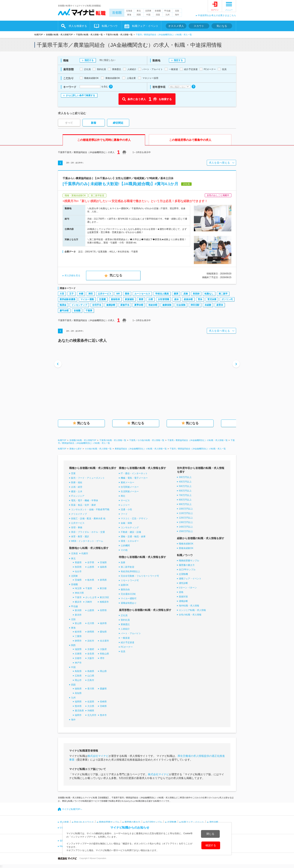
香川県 (91, 689)
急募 (123, 562)
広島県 (78, 676)
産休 (176, 299)
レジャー (125, 505)
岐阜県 (78, 632)
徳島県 (78, 689)
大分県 (91, 706)
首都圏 (117, 13)
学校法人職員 (162, 294)
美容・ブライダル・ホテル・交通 (88, 532)
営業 (73, 473)
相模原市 (104, 602)
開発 (127, 294)
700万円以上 (185, 495)
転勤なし (209, 294)
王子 (71, 294)
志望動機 (183, 574)
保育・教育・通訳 (80, 537)
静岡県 (91, 632)
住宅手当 (97, 305)
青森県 (78, 562)
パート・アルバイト (131, 633)
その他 (124, 550)
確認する (211, 845)
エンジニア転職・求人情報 (192, 610)
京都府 (91, 649)
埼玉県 (78, 588)
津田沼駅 (195, 305)
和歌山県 (104, 654)
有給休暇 (153, 305)
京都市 (78, 658)
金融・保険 (126, 523)
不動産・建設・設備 (131, 532)
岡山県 (103, 671)
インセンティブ (79, 305)
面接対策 (183, 597)
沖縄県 (91, 711)
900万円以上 (185, 504)
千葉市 (78, 597)
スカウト (199, 26)
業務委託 (125, 624)
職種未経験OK (186, 544)
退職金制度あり (129, 603)
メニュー (229, 10)
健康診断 (111, 305)
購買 (176, 294)
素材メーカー (127, 482)
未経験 (208, 305)
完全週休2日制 (128, 594)
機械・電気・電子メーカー (134, 478)
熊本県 (78, 706)
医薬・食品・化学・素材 (83, 505)
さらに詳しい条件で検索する (80, 95)
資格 (181, 592)
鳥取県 (78, 671)
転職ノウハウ (110, 26)
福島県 (103, 567)
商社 (123, 496)
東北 (139, 11)
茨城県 (78, 580)
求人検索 (64, 822)
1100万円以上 (186, 513)
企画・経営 (77, 487)
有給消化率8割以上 (130, 571)
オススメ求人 (176, 26)
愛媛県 (103, 689)
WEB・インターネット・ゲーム (87, 541)
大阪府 (103, 649)
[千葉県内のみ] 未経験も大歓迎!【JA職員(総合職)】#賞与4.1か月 (120, 184)
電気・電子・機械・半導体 (85, 500)
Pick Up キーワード (84, 822)
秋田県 (78, 567)
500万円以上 (185, 486)
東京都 (103, 588)
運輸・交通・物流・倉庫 (133, 537)
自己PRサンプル (187, 570)
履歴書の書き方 (187, 565)
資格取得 (115, 299)
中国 (148, 15)
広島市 (91, 680)
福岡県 (78, 702)
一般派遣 (125, 638)
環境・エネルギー (130, 541)
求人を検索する (78, 26)
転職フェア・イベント (145, 26)
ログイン (215, 10)
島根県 (91, 671)
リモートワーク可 (130, 580)
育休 (200, 299)
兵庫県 (78, 654)
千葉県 (89, 311)
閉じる (210, 834)
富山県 (78, 623)
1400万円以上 (186, 527)
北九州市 (92, 715)
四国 (158, 15)
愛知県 (103, 632)
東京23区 (104, 597)
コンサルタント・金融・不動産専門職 (90, 509)
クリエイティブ (79, 514)
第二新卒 (223, 294)
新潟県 (78, 610)
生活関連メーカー (130, 491)
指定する (89, 60)
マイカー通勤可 (129, 599)
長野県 (103, 610)
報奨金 (63, 305)
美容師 (196, 294)
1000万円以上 (186, 509)
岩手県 (91, 562)
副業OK (125, 585)
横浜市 (78, 602)
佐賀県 (91, 702)
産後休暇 (188, 299)
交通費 (102, 299)
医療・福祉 (77, 482)
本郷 (81, 294)
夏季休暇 (139, 305)
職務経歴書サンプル (189, 561)
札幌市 (85, 553)
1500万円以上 (186, 531)
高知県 (78, 693)
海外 (177, 15)
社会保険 (181, 305)
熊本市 (103, 715)
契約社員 (125, 620)
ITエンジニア (78, 496)
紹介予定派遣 (127, 642)
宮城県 (103, 562)
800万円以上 (185, 500)
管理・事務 (77, 528)
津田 (91, 294)
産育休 (220, 305)
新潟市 (78, 615)
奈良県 (91, 654)
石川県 (91, 623)
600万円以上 (185, 491)
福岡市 (78, 715)
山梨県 (91, 610)
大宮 (62, 294)
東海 (129, 15)
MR (118, 294)
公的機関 (125, 546)
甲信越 (167, 11)
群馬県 (103, 580)
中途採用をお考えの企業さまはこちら (217, 15)
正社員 (124, 615)
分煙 (151, 299)
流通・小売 (126, 509)
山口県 (91, 676)
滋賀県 (78, 649)
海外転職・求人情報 (189, 606)
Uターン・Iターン (188, 588)
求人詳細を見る (72, 275)
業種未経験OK (186, 548)
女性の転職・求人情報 (190, 615)
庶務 (186, 294)
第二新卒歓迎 (127, 567)
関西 (139, 15)
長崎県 (103, 702)
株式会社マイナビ (98, 756)
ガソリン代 (227, 299)
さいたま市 (91, 597)
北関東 (148, 11)
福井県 (103, 623)
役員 (123, 651)
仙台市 (78, 571)
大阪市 (91, 658)
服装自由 (125, 589)
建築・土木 (77, 491)
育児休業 (212, 299)
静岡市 (78, 641)
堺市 (102, 658)
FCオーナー (127, 647)
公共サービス (105, 294)
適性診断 (183, 583)
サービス (125, 500)
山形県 (91, 567)
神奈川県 (79, 593)
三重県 (78, 636)
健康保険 (167, 305)
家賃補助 (129, 299)
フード (124, 514)
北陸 (177, 11)
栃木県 (91, 580)
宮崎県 (103, 706)
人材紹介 (125, 629)
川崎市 (89, 602)
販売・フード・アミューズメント (88, 478)
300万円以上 (185, 477)
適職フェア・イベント (190, 579)
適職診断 (183, 601)
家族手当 (125, 305)
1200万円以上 (186, 518)
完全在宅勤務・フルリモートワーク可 (140, 576)
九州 (167, 15)
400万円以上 (185, 482)
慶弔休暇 (64, 311)
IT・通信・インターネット (134, 473)
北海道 (129, 11)
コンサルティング (130, 528)
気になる (222, 26)
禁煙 (141, 299)
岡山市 (78, 680)
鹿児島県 (79, 711)
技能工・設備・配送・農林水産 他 (88, 519)
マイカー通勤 (87, 299)
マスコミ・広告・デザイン (134, 519)
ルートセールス (142, 294)
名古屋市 (104, 641)
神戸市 (78, 663)
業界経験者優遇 (67, 299)
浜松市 (91, 641)
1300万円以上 (186, 522)
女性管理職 (163, 299)
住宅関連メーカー (130, 487)
